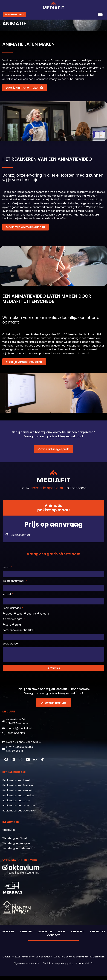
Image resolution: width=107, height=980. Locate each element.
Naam (7, 572)
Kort (8, 629)
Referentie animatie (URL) (19, 634)
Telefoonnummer (14, 585)
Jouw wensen (11, 648)
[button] (100, 14)
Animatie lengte (13, 623)
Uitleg (9, 618)
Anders (44, 618)
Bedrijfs (31, 618)
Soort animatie (12, 612)
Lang (18, 629)
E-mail (7, 599)
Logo (20, 618)
